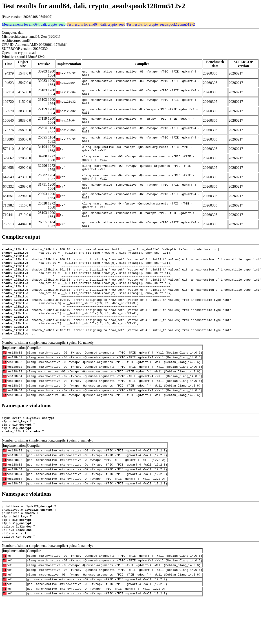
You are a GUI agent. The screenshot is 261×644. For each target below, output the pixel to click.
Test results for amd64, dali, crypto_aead (96, 24)
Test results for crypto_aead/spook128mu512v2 (161, 24)
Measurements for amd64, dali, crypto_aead (34, 24)
